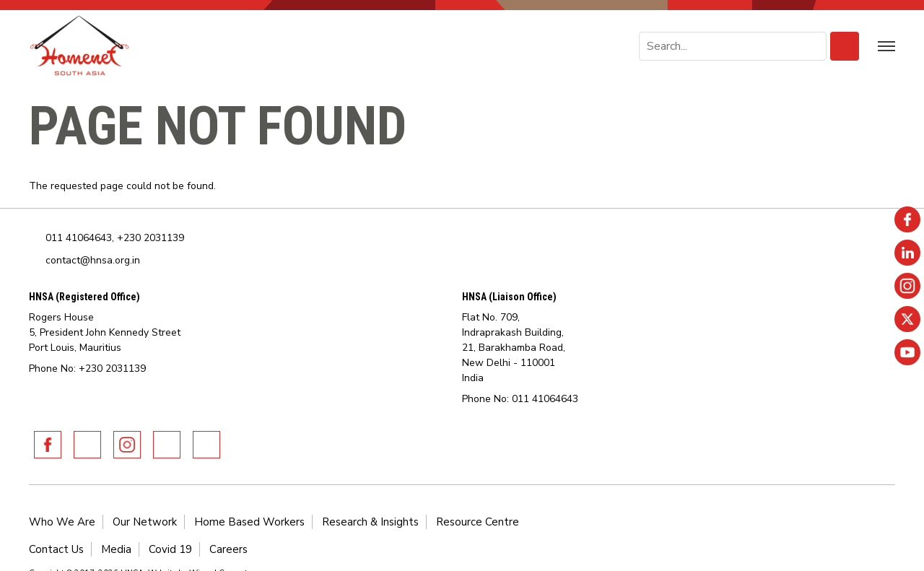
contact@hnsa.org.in (93, 260)
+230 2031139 (151, 238)
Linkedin (87, 445)
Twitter (167, 445)
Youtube (206, 445)
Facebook (48, 445)
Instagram (127, 445)
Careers (228, 549)
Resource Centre (478, 522)
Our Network (145, 522)
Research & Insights (370, 522)
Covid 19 (170, 549)
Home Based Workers (249, 522)
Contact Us (56, 549)
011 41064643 (79, 238)
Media (116, 549)
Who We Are (62, 522)
